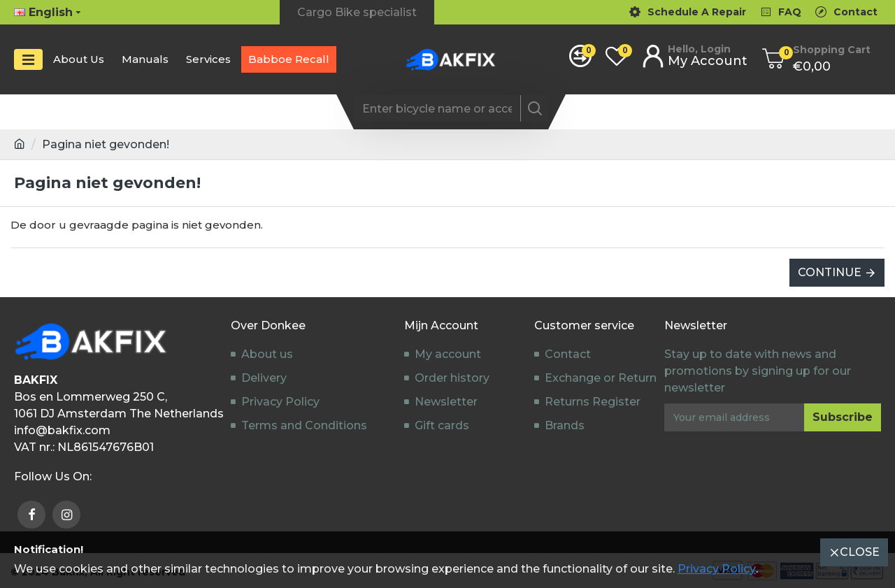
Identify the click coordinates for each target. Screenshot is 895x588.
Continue (830, 272)
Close (860, 552)
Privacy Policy (717, 569)
